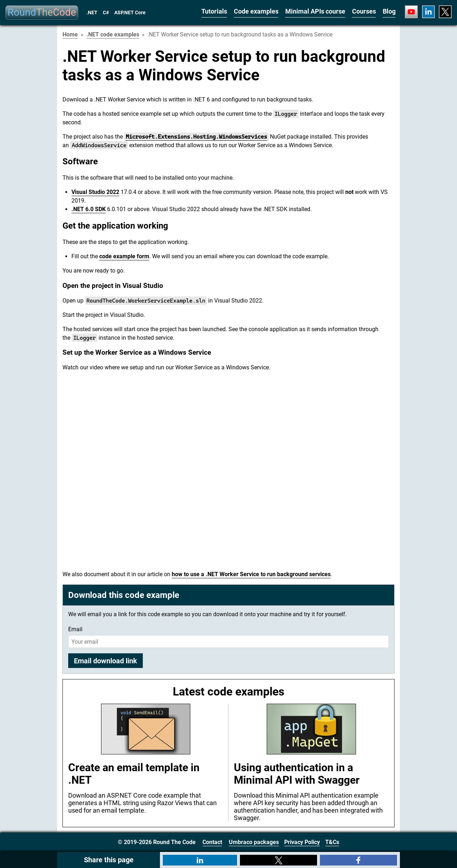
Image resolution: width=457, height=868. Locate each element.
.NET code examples (113, 34)
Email (75, 629)
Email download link (106, 661)
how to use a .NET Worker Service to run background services (251, 574)
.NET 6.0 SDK (89, 209)
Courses (364, 11)
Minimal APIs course (315, 11)
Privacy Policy (302, 842)
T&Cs (332, 842)
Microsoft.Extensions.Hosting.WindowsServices (196, 137)
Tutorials (214, 11)
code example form (124, 256)
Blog (389, 11)
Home (70, 34)
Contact (212, 842)
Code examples (256, 11)
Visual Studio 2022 (95, 192)
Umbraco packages (254, 842)
